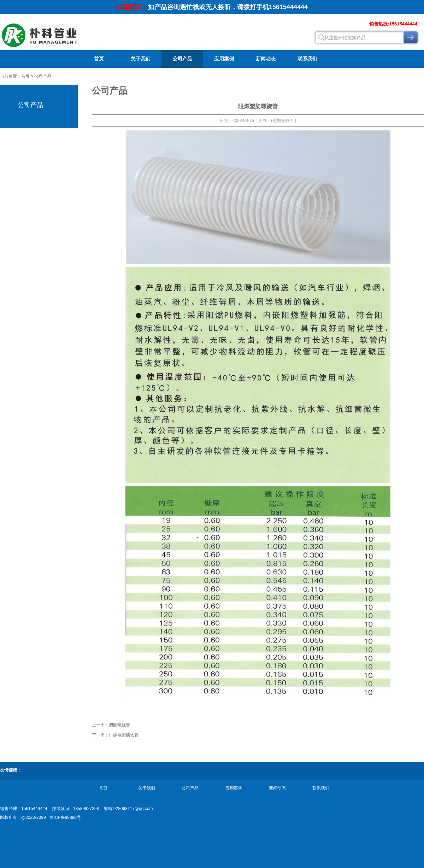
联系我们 (307, 59)
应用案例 (224, 59)
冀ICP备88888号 (65, 817)
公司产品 (182, 59)
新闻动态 (266, 59)
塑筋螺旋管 (119, 725)
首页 (99, 59)
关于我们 (141, 59)
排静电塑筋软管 (124, 735)
